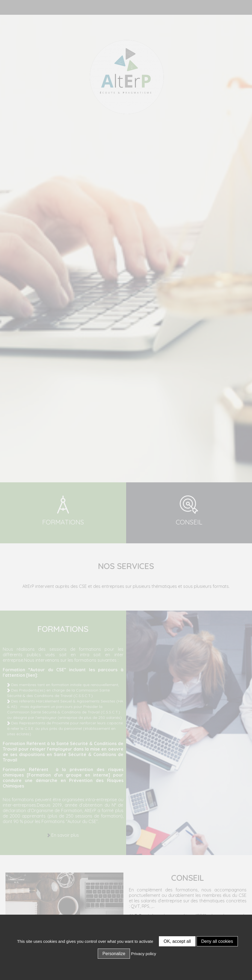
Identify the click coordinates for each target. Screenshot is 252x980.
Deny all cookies (217, 941)
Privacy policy (144, 954)
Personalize (114, 954)
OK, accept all (177, 941)
